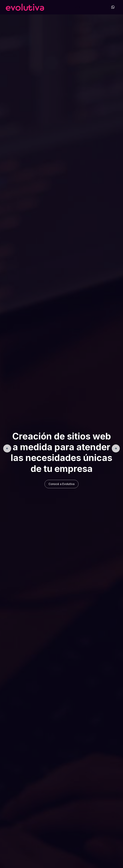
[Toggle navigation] (78, 7)
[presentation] (7, 448)
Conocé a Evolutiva (61, 485)
